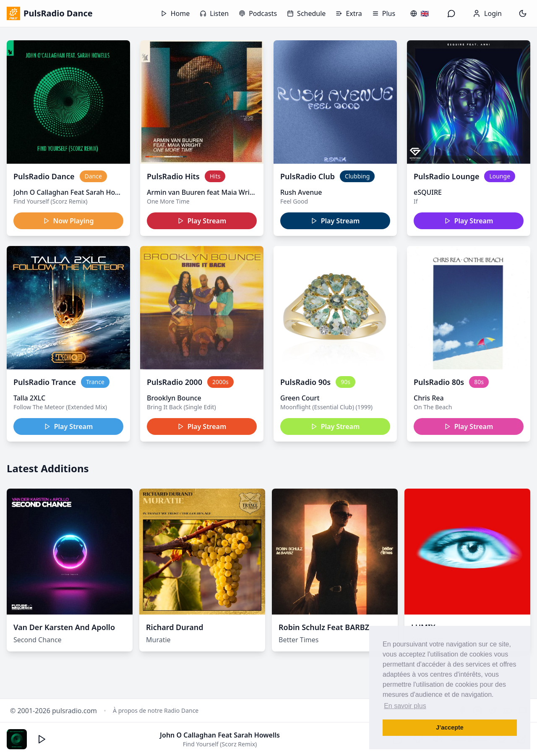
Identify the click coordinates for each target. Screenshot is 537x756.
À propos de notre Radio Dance (156, 710)
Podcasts (258, 13)
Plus (384, 13)
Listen (214, 13)
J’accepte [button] (450, 727)
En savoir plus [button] (405, 706)
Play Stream (202, 221)
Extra (349, 13)
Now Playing (69, 221)
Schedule (306, 13)
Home (175, 13)
